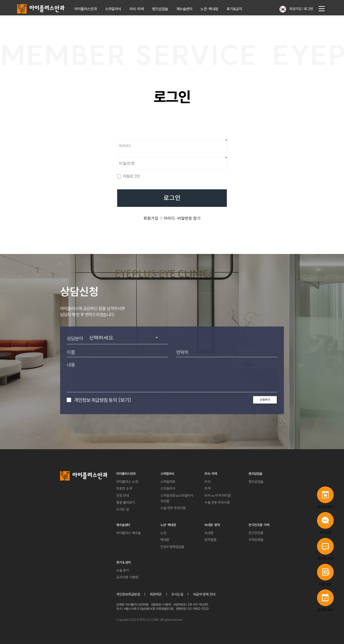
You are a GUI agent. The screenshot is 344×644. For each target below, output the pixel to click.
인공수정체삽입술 (172, 547)
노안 (163, 533)
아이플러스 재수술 (129, 533)
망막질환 (210, 540)
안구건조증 (256, 533)
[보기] (125, 400)
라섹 (207, 488)
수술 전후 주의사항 (173, 508)
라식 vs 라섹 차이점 (218, 495)
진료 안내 (123, 495)
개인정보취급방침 (128, 594)
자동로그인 (131, 176)
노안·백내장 (209, 9)
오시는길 (177, 594)
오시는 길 (123, 509)
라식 (207, 482)
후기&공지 (234, 9)
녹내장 (209, 533)
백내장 (165, 540)
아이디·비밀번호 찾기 (182, 218)
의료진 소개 (124, 488)
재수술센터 (184, 9)
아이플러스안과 (86, 9)
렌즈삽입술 (160, 9)
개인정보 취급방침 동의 (102, 400)
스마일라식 (113, 9)
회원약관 (156, 594)
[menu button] (322, 9)
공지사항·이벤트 (127, 577)
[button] (283, 9)
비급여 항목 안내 (204, 594)
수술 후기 (123, 570)
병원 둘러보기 (126, 502)
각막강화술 (256, 540)
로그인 (172, 198)
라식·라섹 (137, 9)
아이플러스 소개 (127, 482)
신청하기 (265, 400)
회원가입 (295, 9)
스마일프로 (168, 482)
